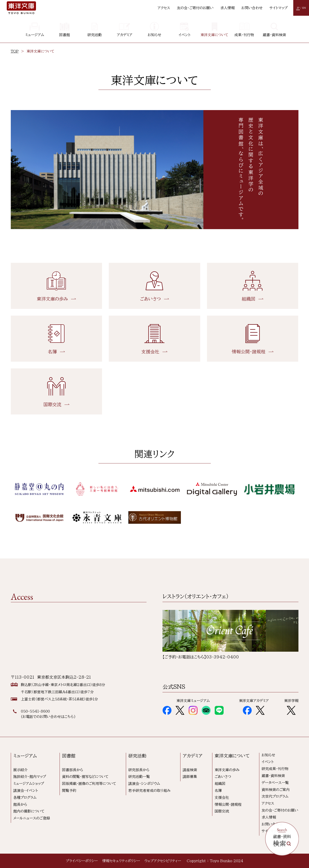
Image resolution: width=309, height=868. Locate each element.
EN (304, 8)
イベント (268, 762)
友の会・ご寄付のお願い (195, 8)
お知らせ (268, 755)
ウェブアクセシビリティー (163, 861)
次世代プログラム (275, 796)
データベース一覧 (275, 783)
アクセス (164, 8)
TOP (15, 51)
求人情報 (227, 8)
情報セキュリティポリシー (121, 861)
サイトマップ (279, 8)
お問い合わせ (252, 8)
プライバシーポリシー (82, 861)
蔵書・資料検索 (273, 776)
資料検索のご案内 (276, 790)
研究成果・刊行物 (275, 769)
